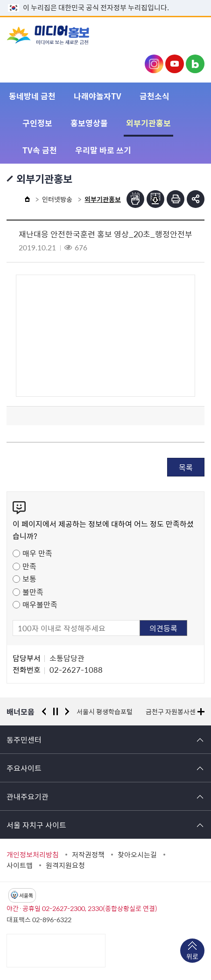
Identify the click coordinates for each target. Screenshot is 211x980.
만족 (29, 566)
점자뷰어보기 (135, 199)
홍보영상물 (89, 123)
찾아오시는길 (137, 855)
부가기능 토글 (196, 199)
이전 (44, 711)
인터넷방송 (57, 199)
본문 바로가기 (105, 0)
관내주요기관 (28, 796)
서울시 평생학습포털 (105, 711)
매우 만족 (37, 553)
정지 (56, 711)
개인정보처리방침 (33, 855)
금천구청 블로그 (195, 64)
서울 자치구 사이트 (36, 825)
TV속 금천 (40, 150)
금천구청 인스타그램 (154, 64)
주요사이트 (24, 768)
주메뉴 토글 (190, 36)
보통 (29, 579)
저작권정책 (88, 855)
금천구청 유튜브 (175, 64)
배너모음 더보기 (201, 712)
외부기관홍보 (148, 123)
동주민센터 (24, 739)
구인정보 (37, 123)
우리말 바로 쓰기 (103, 150)
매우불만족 (40, 604)
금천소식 (155, 96)
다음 (67, 711)
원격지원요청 (65, 865)
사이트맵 (20, 865)
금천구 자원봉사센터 (174, 711)
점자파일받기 (155, 199)
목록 (186, 467)
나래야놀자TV (98, 96)
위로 (192, 957)
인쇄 (176, 199)
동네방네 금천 (32, 96)
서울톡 (26, 895)
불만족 (33, 592)
